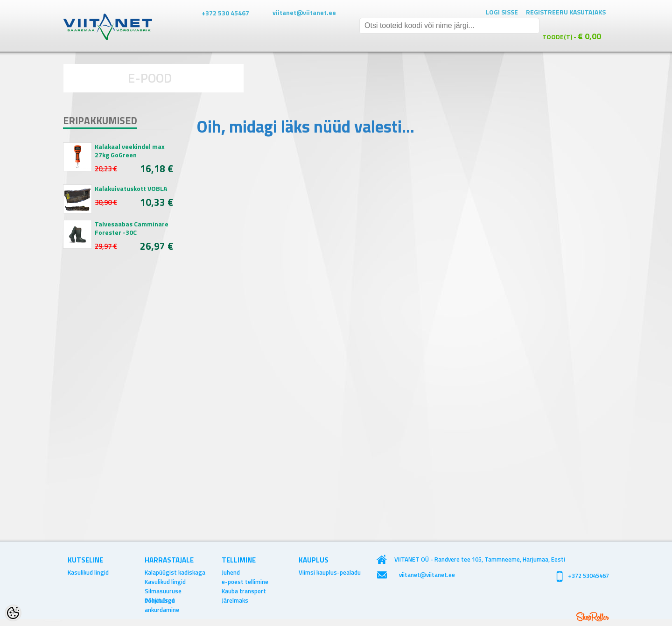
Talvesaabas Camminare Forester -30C (132, 228)
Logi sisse (502, 12)
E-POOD (150, 78)
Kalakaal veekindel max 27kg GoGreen (130, 151)
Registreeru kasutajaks (566, 12)
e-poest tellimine (245, 582)
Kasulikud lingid (88, 572)
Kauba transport (244, 591)
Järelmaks (235, 600)
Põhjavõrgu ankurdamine (162, 600)
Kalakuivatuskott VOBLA (131, 189)
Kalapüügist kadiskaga (175, 572)
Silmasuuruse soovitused (163, 591)
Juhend (231, 572)
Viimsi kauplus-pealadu (330, 572)
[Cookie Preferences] (13, 613)
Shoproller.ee (593, 617)
